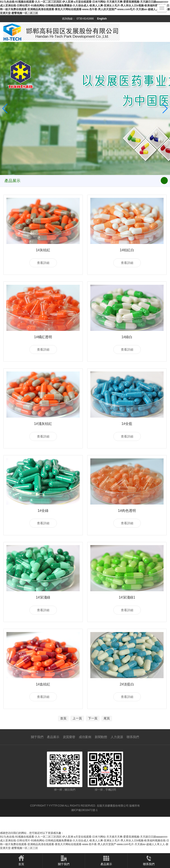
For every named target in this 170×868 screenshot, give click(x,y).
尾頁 (107, 736)
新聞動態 (101, 755)
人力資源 (117, 755)
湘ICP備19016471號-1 (84, 828)
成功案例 (85, 755)
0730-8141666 (85, 19)
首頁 (63, 736)
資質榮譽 (69, 755)
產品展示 (53, 755)
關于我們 (37, 755)
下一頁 (93, 736)
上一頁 (77, 736)
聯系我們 (133, 755)
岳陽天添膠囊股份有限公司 (113, 824)
